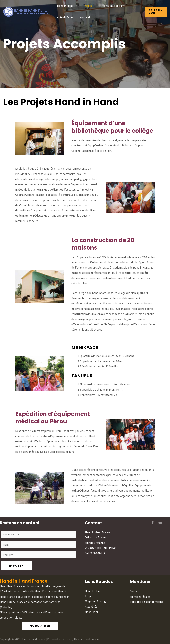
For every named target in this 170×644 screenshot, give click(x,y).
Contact (135, 582)
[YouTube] (160, 523)
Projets (88, 6)
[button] (75, 6)
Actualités (64, 17)
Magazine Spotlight (111, 6)
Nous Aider (84, 17)
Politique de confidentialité (147, 593)
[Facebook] (153, 523)
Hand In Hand (66, 6)
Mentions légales (140, 588)
